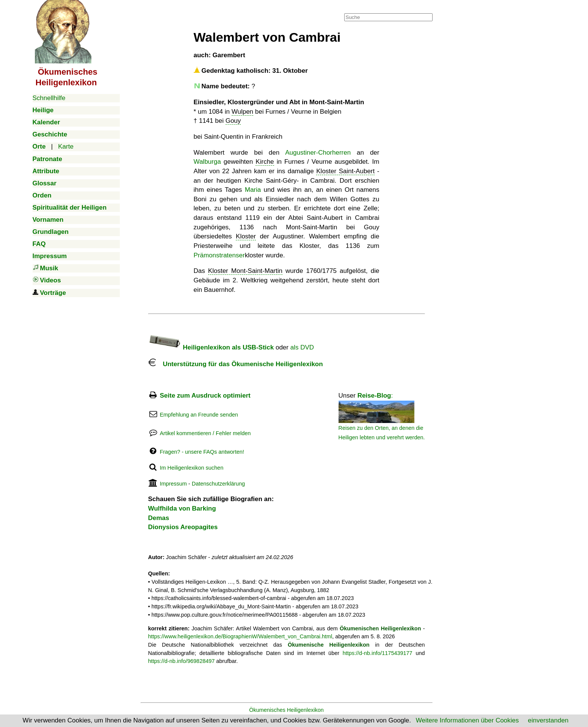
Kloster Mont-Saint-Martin (245, 271)
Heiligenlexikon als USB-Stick (211, 347)
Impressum (173, 484)
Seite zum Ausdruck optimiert (205, 396)
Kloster (246, 236)
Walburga (207, 162)
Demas (159, 518)
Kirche (265, 162)
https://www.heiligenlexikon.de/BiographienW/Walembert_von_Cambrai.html (240, 636)
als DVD (302, 347)
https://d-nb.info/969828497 (182, 661)
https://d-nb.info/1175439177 (378, 653)
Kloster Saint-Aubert (345, 171)
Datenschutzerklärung (218, 484)
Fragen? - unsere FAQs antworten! (202, 452)
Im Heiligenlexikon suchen (191, 468)
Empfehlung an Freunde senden (199, 415)
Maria (253, 190)
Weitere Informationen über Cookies (467, 720)
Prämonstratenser (219, 255)
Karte (66, 146)
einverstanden (548, 720)
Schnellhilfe (49, 98)
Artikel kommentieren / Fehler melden (205, 433)
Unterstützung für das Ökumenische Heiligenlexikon (236, 364)
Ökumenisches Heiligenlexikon (286, 710)
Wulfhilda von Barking (182, 508)
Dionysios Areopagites (183, 527)
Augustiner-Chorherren (318, 153)
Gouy (233, 121)
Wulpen (242, 112)
